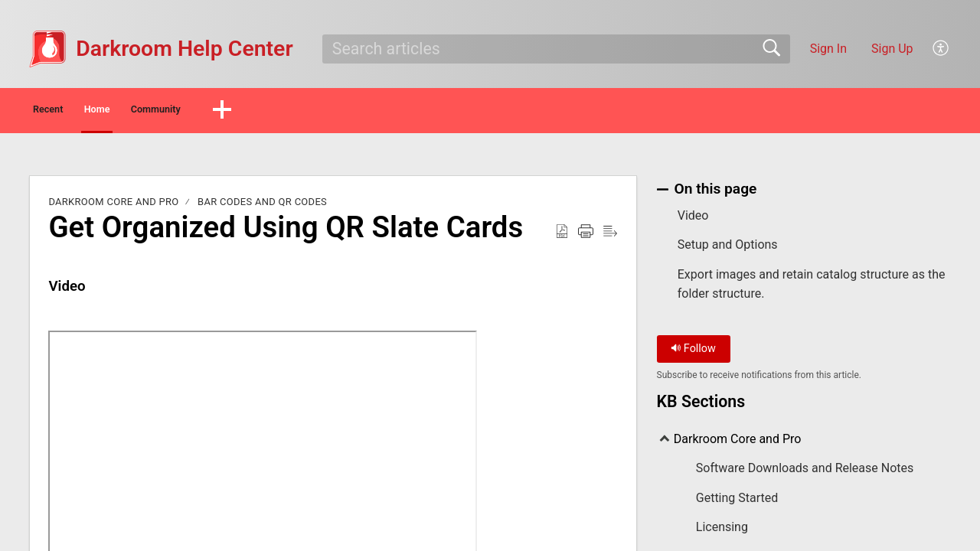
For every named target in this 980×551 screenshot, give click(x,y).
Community (266, 111)
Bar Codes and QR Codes (262, 206)
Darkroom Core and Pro (113, 206)
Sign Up (892, 49)
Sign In (828, 49)
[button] (356, 112)
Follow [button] (693, 353)
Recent (75, 111)
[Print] (586, 236)
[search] (556, 49)
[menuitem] (941, 49)
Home (164, 111)
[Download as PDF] (562, 236)
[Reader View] (610, 236)
